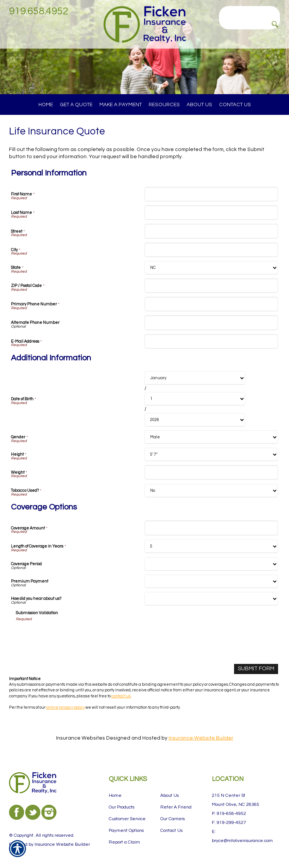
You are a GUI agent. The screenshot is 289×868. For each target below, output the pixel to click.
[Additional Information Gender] (211, 437)
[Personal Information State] (211, 268)
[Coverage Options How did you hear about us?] (211, 599)
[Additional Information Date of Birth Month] (195, 378)
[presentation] (73, 636)
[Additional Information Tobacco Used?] (211, 491)
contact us (121, 695)
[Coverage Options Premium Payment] (211, 581)
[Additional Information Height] (211, 455)
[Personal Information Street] (211, 231)
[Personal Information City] (211, 250)
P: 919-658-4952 (229, 813)
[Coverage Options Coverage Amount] (211, 528)
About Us (170, 795)
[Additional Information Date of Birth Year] (195, 420)
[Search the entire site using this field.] (249, 11)
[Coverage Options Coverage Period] (211, 564)
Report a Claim (124, 842)
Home (115, 795)
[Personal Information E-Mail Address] (211, 341)
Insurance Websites (81, 738)
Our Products (122, 807)
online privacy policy (65, 707)
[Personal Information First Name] (211, 194)
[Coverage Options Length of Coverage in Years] (211, 546)
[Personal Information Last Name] (211, 213)
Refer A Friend (176, 807)
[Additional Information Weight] (211, 472)
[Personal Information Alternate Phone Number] (211, 323)
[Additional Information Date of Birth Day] (195, 399)
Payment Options (126, 830)
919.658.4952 (39, 11)
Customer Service (127, 818)
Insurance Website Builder (201, 738)
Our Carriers (173, 818)
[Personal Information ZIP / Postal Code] (211, 286)
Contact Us (171, 830)
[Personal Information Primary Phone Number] (211, 304)
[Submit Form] (257, 669)
